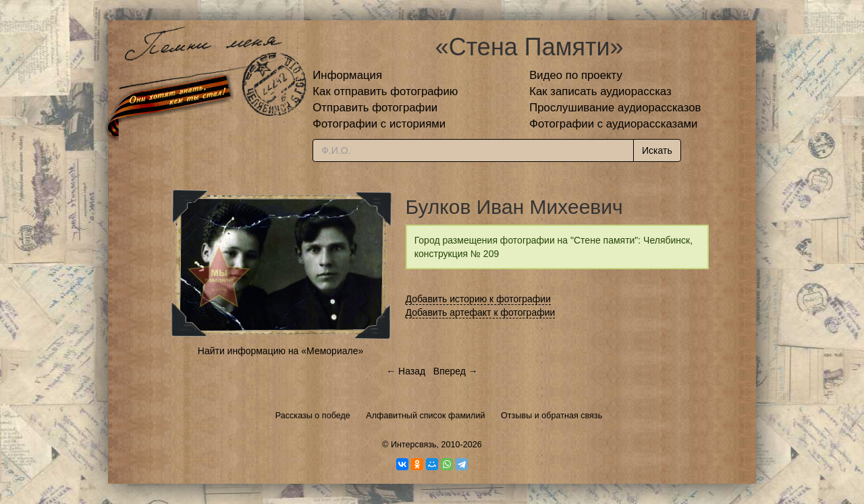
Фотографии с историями (379, 124)
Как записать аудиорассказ (600, 91)
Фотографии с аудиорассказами (613, 124)
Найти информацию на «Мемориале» (280, 351)
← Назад (406, 371)
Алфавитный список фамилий (425, 416)
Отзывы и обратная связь (551, 416)
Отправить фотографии (375, 108)
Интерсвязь (414, 445)
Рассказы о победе (313, 416)
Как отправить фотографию (385, 91)
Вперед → (456, 371)
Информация (347, 75)
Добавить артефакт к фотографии (481, 312)
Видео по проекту (576, 75)
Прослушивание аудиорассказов (615, 108)
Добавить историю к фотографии (479, 299)
